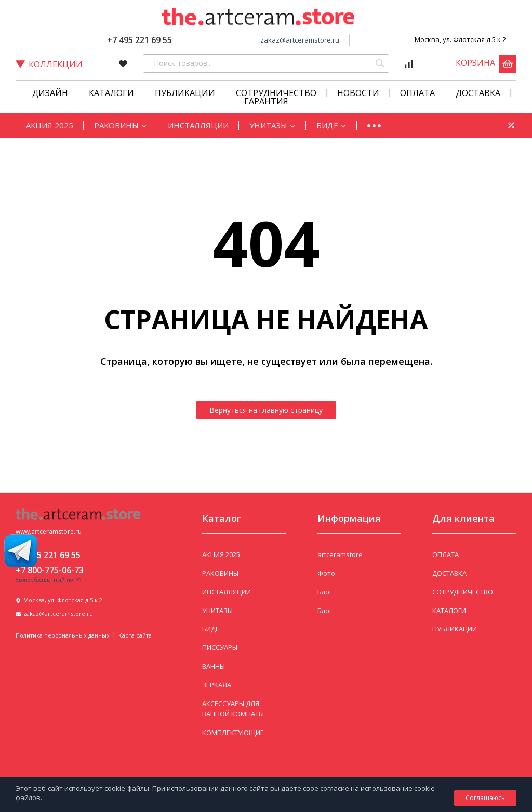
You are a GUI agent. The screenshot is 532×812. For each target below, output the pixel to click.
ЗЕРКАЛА (217, 685)
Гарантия (266, 101)
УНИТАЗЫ (272, 125)
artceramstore (340, 554)
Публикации (185, 93)
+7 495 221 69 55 (139, 40)
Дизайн (50, 93)
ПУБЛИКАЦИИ (455, 629)
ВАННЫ (214, 666)
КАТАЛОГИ (111, 93)
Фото (326, 573)
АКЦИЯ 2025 (50, 125)
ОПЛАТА (445, 554)
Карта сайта (135, 635)
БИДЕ (331, 125)
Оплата (417, 93)
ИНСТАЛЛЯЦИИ (198, 125)
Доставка (478, 93)
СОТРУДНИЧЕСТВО (276, 93)
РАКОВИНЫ (121, 125)
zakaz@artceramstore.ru (300, 40)
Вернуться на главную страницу (266, 410)
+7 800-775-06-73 (50, 570)
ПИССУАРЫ (220, 647)
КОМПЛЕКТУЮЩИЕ (233, 733)
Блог (325, 592)
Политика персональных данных (63, 635)
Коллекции (49, 64)
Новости (358, 93)
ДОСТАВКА (449, 573)
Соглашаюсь (485, 798)
